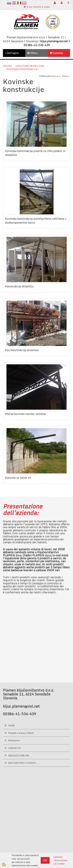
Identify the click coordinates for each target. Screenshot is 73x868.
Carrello (56, 53)
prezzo (56, 76)
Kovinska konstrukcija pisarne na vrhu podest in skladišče (35, 153)
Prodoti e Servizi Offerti (21, 733)
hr (14, 3)
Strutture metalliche (30, 66)
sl (9, 3)
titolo (66, 76)
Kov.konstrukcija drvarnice (22, 350)
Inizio (7, 66)
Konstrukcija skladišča (19, 286)
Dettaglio (12, 53)
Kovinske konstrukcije (22, 69)
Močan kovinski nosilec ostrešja (25, 414)
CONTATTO (15, 748)
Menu (32, 53)
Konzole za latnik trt (18, 478)
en (24, 3)
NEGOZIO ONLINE (19, 755)
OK (45, 860)
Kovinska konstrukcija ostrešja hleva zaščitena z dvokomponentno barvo (36, 221)
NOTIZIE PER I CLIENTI (22, 763)
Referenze (14, 740)
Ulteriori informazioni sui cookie (60, 860)
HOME (12, 725)
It (19, 3)
